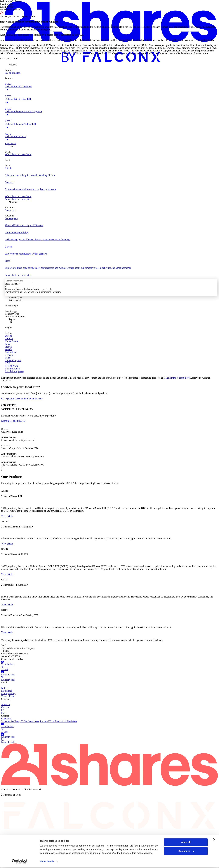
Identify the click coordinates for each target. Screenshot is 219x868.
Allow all (186, 843)
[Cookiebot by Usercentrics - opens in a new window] (20, 862)
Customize (186, 852)
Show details (47, 862)
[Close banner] (214, 840)
